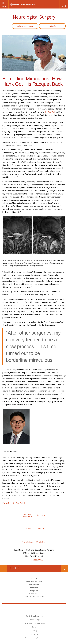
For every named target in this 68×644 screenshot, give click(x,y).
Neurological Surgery (34, 17)
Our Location (4, 568)
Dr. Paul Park (50, 112)
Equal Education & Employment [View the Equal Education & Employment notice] (35, 623)
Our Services (34, 585)
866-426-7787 (37, 559)
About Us (34, 579)
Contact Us (52, 26)
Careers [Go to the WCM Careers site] (35, 627)
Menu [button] (4, 6)
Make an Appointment (25, 26)
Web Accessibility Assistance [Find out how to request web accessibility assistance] (35, 638)
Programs (34, 591)
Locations (34, 588)
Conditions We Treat (34, 582)
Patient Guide (34, 594)
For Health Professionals (34, 597)
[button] (64, 4)
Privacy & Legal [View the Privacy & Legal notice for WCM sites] (35, 620)
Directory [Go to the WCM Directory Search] (35, 634)
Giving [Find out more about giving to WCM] (35, 631)
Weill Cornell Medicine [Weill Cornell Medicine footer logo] (34, 607)
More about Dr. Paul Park (13, 503)
